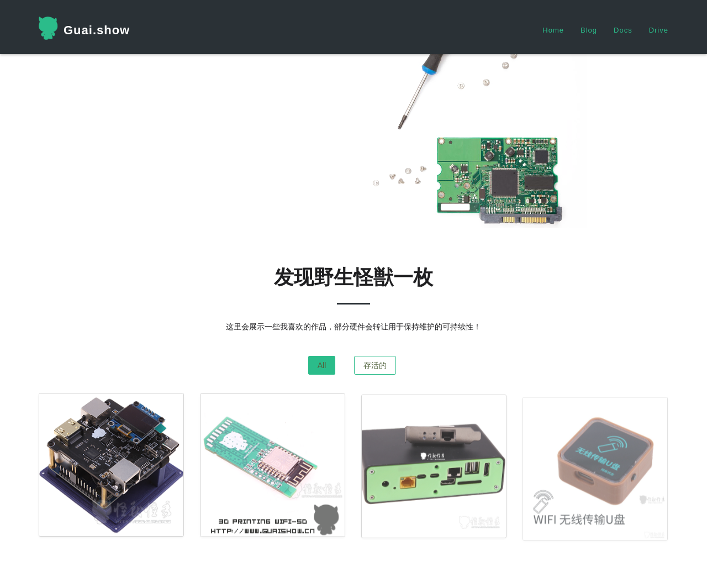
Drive (659, 30)
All (322, 365)
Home (553, 30)
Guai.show (84, 28)
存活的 (375, 365)
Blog (589, 30)
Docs (623, 30)
